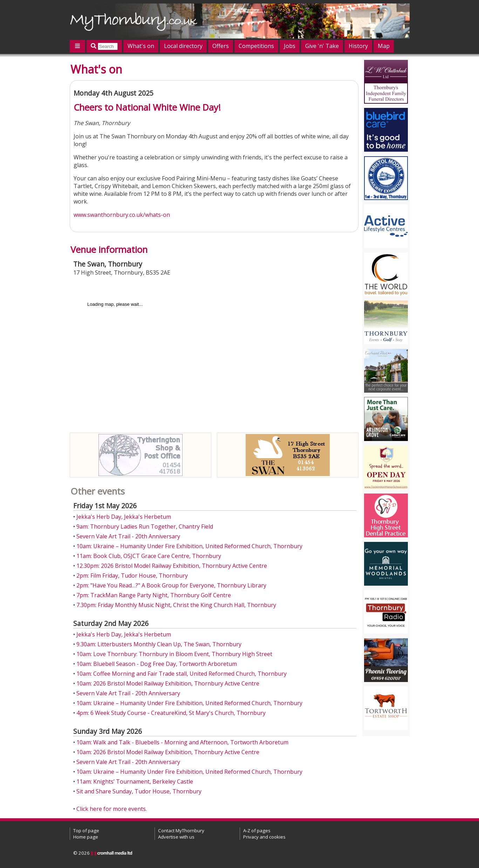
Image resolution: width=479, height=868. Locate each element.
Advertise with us (176, 837)
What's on (141, 46)
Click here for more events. (112, 809)
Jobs (290, 46)
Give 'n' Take (322, 46)
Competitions (256, 46)
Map (384, 46)
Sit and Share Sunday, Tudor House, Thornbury (139, 791)
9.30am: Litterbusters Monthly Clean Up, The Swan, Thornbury (159, 644)
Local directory (183, 46)
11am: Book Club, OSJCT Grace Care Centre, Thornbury (149, 556)
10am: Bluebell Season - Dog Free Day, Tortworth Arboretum (157, 664)
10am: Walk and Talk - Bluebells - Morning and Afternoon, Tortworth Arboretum (182, 742)
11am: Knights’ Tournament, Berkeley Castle (135, 781)
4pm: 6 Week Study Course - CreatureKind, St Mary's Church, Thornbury (171, 713)
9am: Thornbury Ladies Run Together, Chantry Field (145, 526)
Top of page (86, 831)
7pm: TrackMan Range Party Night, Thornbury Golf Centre (154, 595)
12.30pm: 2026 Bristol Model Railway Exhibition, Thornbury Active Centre (172, 566)
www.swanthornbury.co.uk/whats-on (122, 215)
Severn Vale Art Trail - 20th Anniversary (128, 536)
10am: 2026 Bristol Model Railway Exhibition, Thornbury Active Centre (168, 683)
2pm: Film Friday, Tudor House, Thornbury (132, 576)
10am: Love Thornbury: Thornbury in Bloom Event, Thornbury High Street (174, 654)
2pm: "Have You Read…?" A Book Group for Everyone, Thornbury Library (171, 585)
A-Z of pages (257, 831)
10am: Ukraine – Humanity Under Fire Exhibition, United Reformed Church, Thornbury (189, 546)
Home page (86, 837)
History (358, 46)
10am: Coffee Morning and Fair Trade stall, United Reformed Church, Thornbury (182, 674)
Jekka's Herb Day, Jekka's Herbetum (124, 517)
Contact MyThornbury (181, 831)
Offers (221, 46)
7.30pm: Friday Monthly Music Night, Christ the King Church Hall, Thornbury (176, 605)
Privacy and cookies (264, 837)
